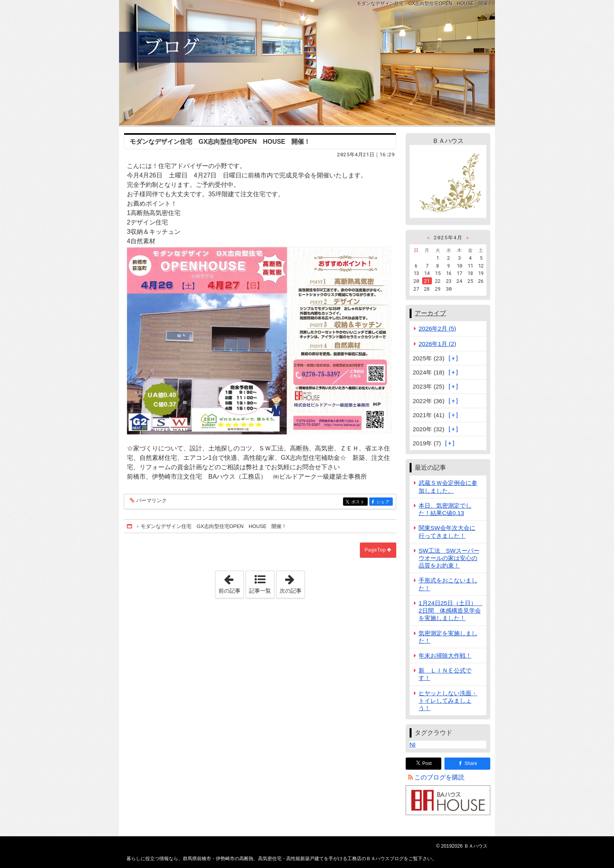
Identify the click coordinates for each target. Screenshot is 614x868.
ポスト (359, 502)
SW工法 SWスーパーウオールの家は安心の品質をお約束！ (449, 558)
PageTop (375, 550)
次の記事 (292, 582)
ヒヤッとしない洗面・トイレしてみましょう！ (448, 701)
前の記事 (231, 582)
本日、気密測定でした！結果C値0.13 (445, 509)
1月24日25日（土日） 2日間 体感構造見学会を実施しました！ (451, 610)
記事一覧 (260, 591)
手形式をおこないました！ (448, 584)
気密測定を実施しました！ (448, 637)
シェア (384, 502)
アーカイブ (430, 313)
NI (413, 744)
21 (427, 281)
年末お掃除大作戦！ (445, 656)
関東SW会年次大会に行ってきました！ (447, 532)
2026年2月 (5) (437, 328)
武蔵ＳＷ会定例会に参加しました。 (448, 486)
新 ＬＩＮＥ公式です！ (445, 674)
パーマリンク (151, 501)
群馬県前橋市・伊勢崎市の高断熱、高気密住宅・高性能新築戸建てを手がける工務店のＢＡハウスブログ (307, 63)
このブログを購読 (439, 777)
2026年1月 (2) (437, 344)
